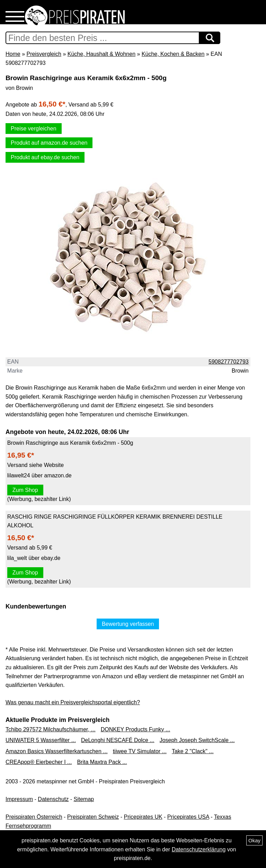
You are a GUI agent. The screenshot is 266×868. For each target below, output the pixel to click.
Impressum (19, 799)
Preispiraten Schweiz (93, 817)
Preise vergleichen (34, 129)
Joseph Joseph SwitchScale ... (197, 740)
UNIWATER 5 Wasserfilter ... (41, 740)
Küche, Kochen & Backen (173, 54)
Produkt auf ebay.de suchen (45, 157)
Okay (254, 840)
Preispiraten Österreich (34, 817)
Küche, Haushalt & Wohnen (101, 54)
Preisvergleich (44, 54)
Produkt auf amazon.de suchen (49, 143)
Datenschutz (53, 799)
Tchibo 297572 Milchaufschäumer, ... (51, 729)
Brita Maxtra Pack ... (102, 762)
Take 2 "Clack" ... (193, 751)
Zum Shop (25, 490)
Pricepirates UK (143, 817)
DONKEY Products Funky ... (136, 729)
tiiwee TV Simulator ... (140, 751)
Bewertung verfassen (128, 624)
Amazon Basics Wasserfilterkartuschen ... (57, 751)
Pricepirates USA (188, 817)
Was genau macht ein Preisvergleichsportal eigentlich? (73, 702)
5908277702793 (229, 362)
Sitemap (84, 799)
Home (13, 54)
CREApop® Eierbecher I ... (39, 762)
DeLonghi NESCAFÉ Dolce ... (118, 740)
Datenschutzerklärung (199, 849)
